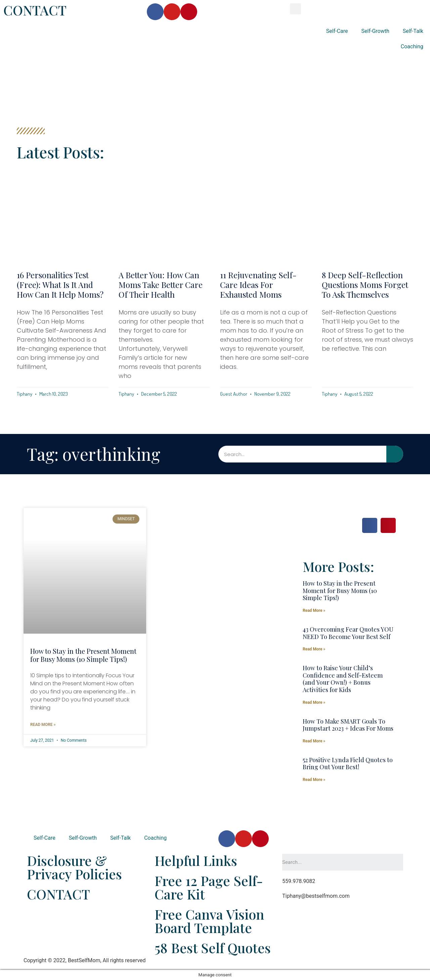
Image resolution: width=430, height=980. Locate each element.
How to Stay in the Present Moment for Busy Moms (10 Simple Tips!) (83, 655)
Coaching (412, 46)
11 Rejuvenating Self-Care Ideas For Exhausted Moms (258, 285)
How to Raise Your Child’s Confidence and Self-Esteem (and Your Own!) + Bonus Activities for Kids (343, 679)
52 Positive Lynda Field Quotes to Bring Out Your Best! (348, 764)
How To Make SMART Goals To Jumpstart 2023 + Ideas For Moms (348, 725)
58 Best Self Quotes (213, 948)
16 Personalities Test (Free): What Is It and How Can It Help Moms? (60, 285)
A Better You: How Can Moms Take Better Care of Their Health (161, 285)
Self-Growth (375, 31)
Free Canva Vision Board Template (209, 921)
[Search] (395, 454)
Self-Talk (413, 31)
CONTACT (35, 10)
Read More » (43, 725)
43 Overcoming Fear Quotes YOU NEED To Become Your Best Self (348, 633)
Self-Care (337, 31)
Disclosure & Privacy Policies (74, 867)
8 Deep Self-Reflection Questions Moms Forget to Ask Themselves (365, 285)
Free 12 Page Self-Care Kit (209, 887)
